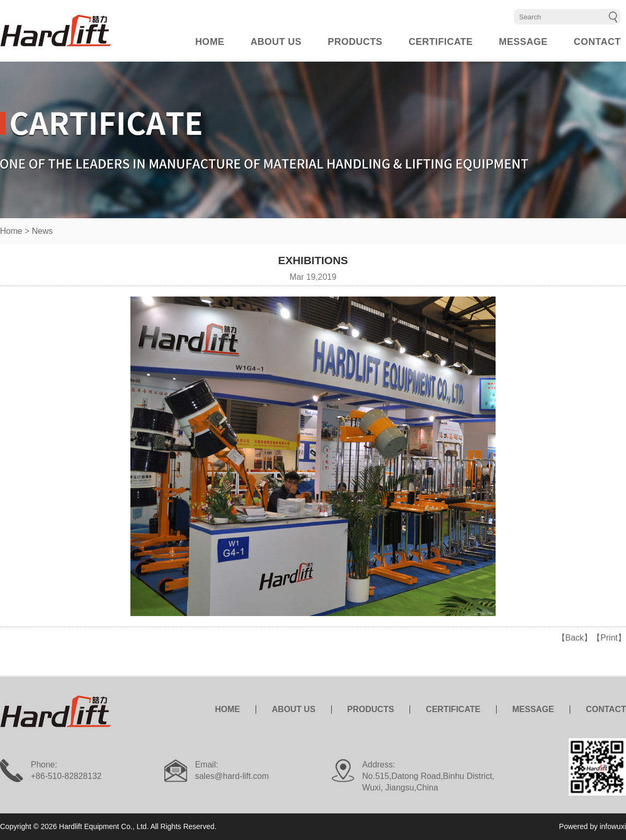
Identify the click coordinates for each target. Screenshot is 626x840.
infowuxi (613, 826)
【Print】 (609, 638)
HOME (210, 42)
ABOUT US (276, 42)
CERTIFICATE (441, 42)
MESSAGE (523, 42)
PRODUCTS (355, 42)
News (42, 231)
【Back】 (575, 638)
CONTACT (597, 42)
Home (11, 231)
